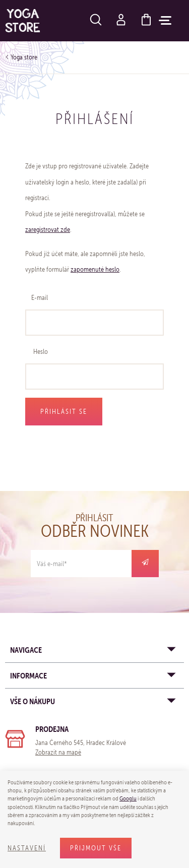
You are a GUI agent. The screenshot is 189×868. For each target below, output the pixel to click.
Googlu (128, 798)
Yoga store (24, 57)
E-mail (40, 298)
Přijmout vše (96, 848)
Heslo (41, 352)
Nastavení (27, 848)
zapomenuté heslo (95, 269)
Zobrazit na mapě (58, 752)
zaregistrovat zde (48, 230)
